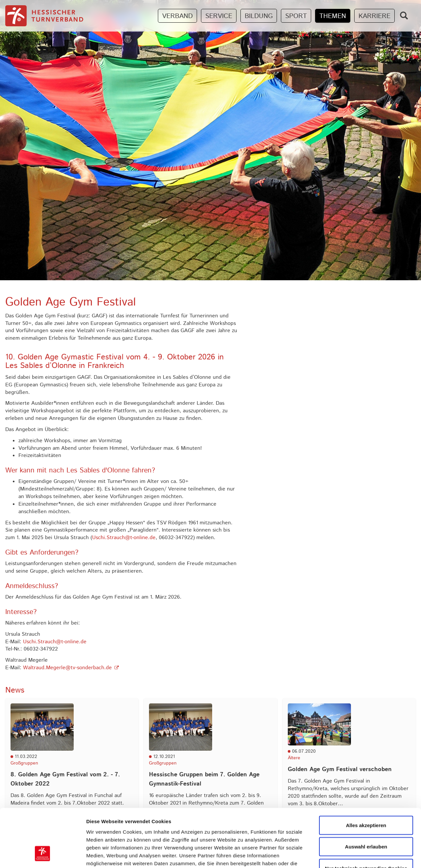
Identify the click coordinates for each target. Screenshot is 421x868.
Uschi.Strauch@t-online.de (124, 538)
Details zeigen (350, 855)
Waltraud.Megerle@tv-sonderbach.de (67, 668)
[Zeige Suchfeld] (404, 16)
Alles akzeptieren (366, 774)
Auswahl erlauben (366, 796)
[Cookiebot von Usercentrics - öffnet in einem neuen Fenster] (43, 855)
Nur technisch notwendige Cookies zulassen (366, 821)
